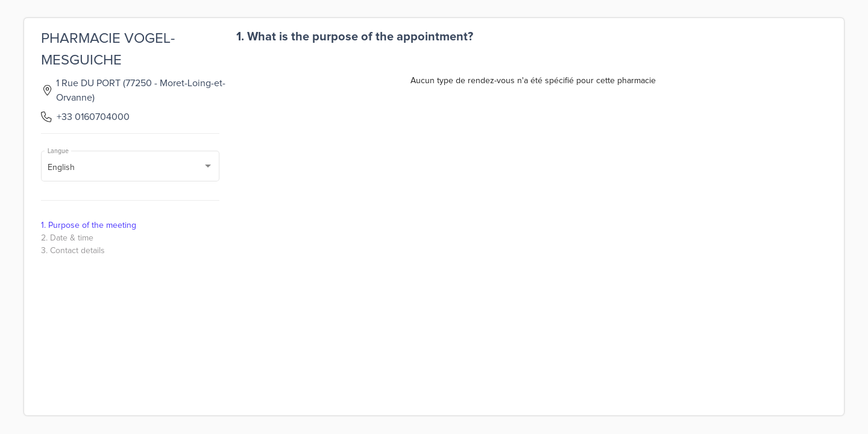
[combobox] (131, 168)
